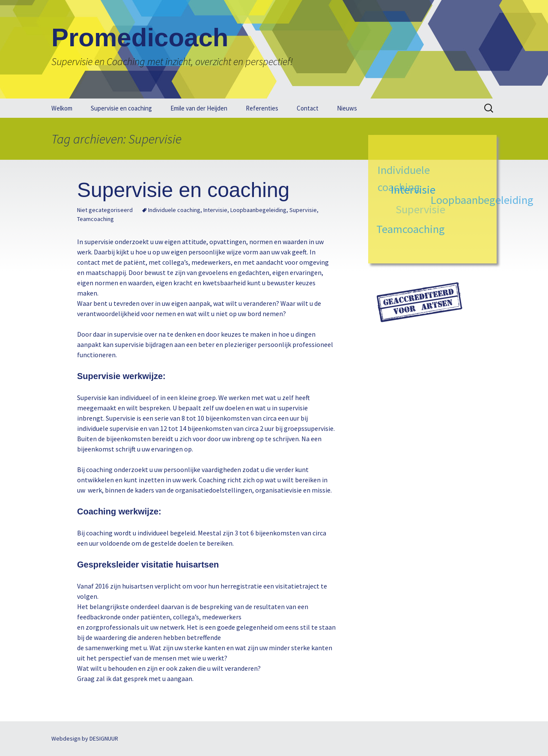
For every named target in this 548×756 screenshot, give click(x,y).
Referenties (262, 108)
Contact (308, 108)
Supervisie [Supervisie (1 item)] (420, 210)
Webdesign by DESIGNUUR (85, 738)
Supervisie (303, 210)
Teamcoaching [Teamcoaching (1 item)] (411, 229)
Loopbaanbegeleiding (258, 210)
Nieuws (347, 108)
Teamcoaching (95, 219)
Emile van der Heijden (199, 108)
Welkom (62, 108)
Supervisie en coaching (121, 108)
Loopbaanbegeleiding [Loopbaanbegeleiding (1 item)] (482, 199)
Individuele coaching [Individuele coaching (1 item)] (403, 178)
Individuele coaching (174, 210)
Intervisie (215, 210)
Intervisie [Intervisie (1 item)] (414, 189)
